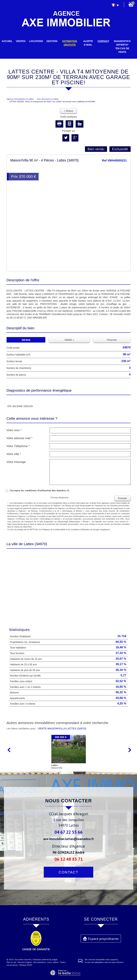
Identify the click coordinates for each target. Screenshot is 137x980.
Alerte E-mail (88, 43)
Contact (103, 41)
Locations (36, 41)
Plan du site (11, 962)
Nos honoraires (40, 962)
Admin (56, 962)
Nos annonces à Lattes (48, 99)
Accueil (7, 41)
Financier (112, 340)
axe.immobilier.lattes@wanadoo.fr (69, 839)
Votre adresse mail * (19, 438)
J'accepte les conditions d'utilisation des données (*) (39, 490)
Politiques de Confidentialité (53, 530)
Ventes (21, 41)
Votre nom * (14, 430)
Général (26, 340)
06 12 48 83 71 (69, 859)
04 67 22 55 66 (68, 832)
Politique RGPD (26, 965)
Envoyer (122, 498)
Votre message (16, 462)
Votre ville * (14, 454)
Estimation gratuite (70, 43)
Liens (50, 962)
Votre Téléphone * (18, 446)
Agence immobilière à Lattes (20, 99)
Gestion (52, 41)
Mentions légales (25, 962)
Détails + (69, 340)
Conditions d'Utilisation (80, 530)
